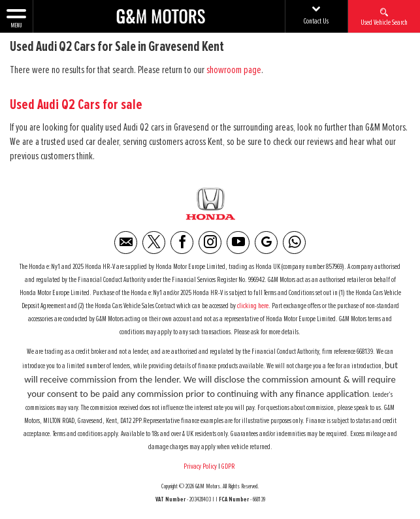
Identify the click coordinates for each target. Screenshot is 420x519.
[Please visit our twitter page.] (154, 243)
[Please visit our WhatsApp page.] (294, 243)
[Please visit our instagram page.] (210, 243)
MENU (16, 18)
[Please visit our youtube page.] (238, 243)
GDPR (229, 467)
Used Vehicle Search (384, 16)
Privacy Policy (200, 467)
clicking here (253, 306)
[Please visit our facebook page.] (182, 243)
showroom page (234, 70)
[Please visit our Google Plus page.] (266, 243)
